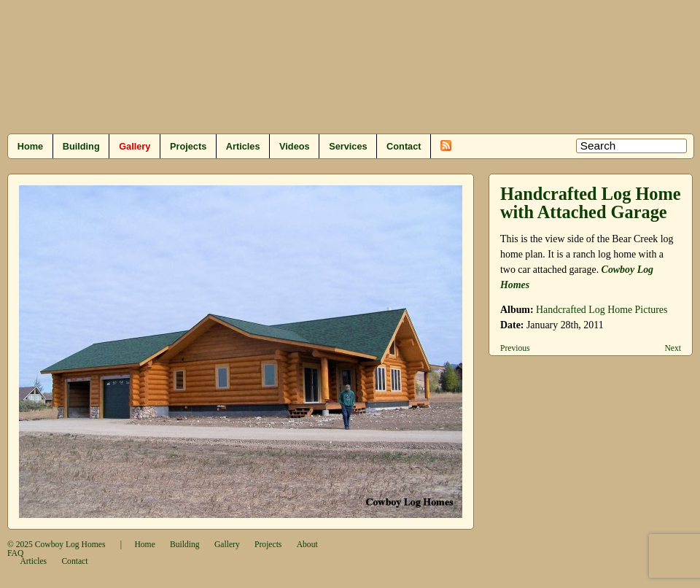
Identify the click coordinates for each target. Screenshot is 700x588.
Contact (404, 146)
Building (81, 146)
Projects (188, 146)
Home (30, 146)
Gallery (135, 146)
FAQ (15, 553)
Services (348, 146)
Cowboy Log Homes (70, 545)
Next (673, 348)
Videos (295, 146)
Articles (243, 146)
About (307, 545)
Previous (515, 348)
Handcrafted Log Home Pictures (602, 310)
